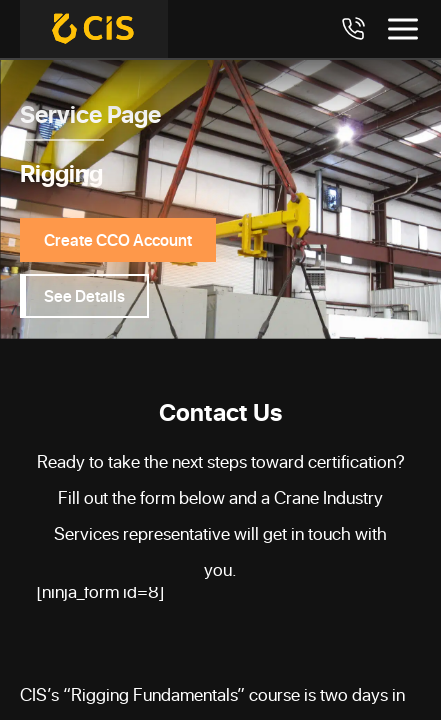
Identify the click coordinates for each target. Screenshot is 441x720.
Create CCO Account (118, 239)
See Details (84, 295)
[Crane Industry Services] (94, 29)
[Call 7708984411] (353, 29)
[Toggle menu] (403, 29)
